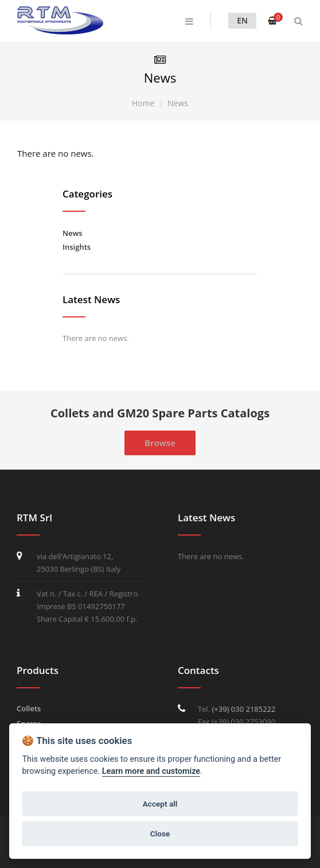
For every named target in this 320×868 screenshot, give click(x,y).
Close (160, 834)
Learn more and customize (151, 771)
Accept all (160, 804)
